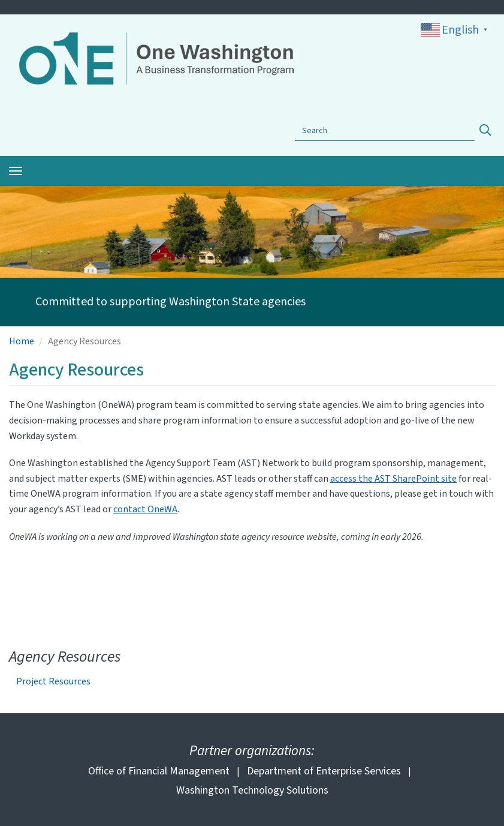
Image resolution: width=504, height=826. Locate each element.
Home (22, 341)
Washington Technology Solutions (252, 790)
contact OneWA (145, 509)
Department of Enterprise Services (324, 771)
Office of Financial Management (159, 771)
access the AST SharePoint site (393, 479)
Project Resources (53, 682)
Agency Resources (65, 657)
